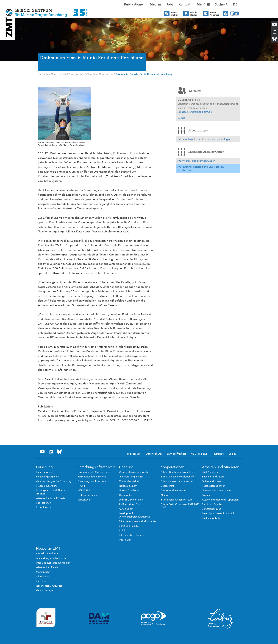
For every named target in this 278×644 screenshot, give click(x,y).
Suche (221, 4)
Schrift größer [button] (174, 14)
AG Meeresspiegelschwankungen (196, 161)
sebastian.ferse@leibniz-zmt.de (195, 112)
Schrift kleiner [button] (194, 14)
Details (181, 118)
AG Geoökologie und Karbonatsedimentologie (204, 139)
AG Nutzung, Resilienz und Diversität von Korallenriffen (201, 168)
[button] (235, 4)
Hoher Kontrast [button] (214, 14)
